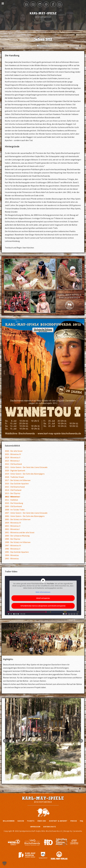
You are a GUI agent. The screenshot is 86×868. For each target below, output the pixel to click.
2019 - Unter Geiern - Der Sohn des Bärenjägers (25, 474)
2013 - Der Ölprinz (13, 493)
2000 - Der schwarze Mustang (17, 536)
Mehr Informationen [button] (43, 592)
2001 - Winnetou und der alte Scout (20, 532)
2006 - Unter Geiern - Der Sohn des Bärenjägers (25, 516)
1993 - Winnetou (12, 558)
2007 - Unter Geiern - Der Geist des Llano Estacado (26, 513)
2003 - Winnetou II (13, 526)
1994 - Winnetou (12, 555)
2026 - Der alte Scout (14, 451)
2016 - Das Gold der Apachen (17, 484)
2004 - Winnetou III (13, 523)
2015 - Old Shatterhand (15, 487)
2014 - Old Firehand (13, 490)
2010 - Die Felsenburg (14, 503)
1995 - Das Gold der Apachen (17, 552)
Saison (21, 821)
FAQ (82, 821)
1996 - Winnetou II (13, 549)
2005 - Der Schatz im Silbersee (18, 519)
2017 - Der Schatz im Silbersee (18, 480)
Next (81, 741)
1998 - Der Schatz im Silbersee (18, 542)
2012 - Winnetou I (12, 497)
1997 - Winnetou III (13, 545)
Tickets (31, 821)
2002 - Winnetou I (12, 529)
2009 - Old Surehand (13, 506)
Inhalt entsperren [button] (43, 598)
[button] (4, 863)
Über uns (42, 821)
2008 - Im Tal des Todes (15, 510)
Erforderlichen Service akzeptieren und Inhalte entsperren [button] (43, 606)
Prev (5, 741)
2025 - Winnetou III (13, 454)
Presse (74, 821)
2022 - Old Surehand (13, 464)
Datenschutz (50, 827)
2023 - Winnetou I (12, 461)
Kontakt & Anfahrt (58, 821)
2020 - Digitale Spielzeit (15, 470)
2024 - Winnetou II (13, 457)
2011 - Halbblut (11, 500)
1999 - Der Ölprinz (13, 539)
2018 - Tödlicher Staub (14, 477)
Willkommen (9, 821)
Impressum (35, 827)
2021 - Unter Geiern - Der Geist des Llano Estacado (26, 467)
